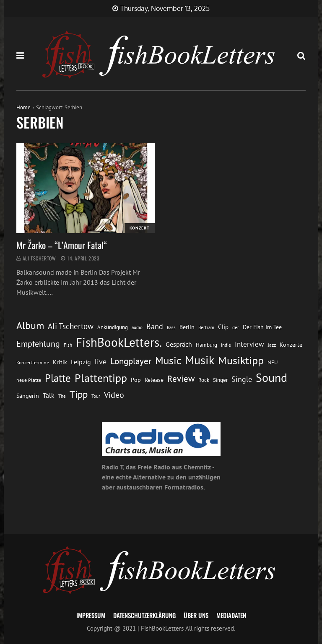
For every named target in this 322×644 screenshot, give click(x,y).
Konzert (140, 228)
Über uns (196, 615)
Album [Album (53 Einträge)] (30, 326)
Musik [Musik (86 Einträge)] (200, 360)
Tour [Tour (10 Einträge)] (96, 396)
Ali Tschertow (39, 258)
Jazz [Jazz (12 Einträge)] (272, 345)
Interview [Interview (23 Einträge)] (249, 344)
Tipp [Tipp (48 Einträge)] (79, 394)
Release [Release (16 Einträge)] (154, 380)
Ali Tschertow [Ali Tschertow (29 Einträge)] (71, 326)
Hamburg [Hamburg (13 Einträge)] (206, 345)
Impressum (91, 615)
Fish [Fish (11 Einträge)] (68, 345)
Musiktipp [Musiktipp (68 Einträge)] (241, 360)
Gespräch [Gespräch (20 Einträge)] (179, 344)
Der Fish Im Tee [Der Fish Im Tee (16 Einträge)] (262, 327)
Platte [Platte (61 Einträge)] (58, 378)
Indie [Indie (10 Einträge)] (226, 345)
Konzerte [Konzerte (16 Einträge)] (291, 344)
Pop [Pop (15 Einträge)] (136, 380)
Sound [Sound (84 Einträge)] (271, 378)
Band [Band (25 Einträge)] (155, 326)
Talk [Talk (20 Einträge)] (49, 395)
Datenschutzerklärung (144, 615)
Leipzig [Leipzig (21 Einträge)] (81, 362)
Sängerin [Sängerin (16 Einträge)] (28, 395)
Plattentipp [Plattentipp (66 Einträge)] (101, 378)
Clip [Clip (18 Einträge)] (223, 327)
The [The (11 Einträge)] (62, 396)
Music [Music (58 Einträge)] (168, 361)
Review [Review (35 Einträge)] (181, 379)
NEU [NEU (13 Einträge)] (273, 362)
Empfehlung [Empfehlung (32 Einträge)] (38, 344)
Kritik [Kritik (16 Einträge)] (60, 362)
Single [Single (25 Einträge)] (242, 379)
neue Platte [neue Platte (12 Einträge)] (29, 380)
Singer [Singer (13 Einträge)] (220, 380)
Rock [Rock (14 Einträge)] (204, 380)
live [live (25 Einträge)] (101, 362)
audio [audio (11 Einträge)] (137, 327)
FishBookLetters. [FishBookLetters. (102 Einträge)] (119, 342)
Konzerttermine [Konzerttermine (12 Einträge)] (33, 362)
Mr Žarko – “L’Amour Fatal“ (62, 245)
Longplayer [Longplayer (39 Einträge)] (131, 361)
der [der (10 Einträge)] (236, 327)
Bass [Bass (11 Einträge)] (171, 327)
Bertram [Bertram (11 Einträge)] (206, 327)
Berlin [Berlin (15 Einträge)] (187, 327)
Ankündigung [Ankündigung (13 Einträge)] (113, 327)
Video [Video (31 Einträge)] (114, 395)
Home (23, 107)
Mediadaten (231, 615)
